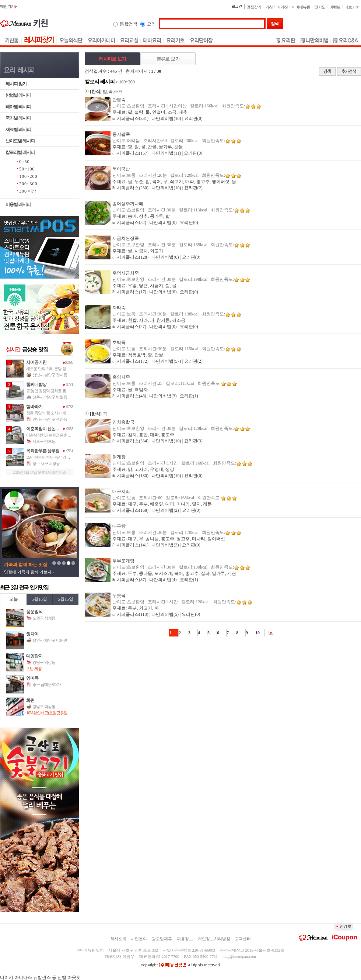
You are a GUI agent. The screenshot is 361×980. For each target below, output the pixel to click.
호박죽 (119, 342)
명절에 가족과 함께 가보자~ (29, 572)
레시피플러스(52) (129, 222)
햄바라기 (34, 407)
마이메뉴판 (301, 7)
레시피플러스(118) (130, 614)
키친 (269, 7)
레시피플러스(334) (130, 441)
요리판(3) (193, 441)
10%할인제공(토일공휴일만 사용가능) (57, 713)
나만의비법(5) (165, 614)
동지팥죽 (121, 134)
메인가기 (8, 6)
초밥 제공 (34, 669)
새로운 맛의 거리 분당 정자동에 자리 (56, 369)
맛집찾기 (254, 7)
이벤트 (335, 7)
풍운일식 (34, 612)
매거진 (282, 7)
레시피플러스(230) (130, 188)
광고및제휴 (162, 939)
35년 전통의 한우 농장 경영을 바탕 (54, 457)
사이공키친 (36, 362)
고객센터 (243, 939)
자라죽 (119, 308)
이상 (27, 191)
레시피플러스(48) (129, 396)
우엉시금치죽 (126, 273)
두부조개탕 (123, 561)
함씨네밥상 (36, 384)
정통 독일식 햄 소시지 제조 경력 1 (53, 413)
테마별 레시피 (18, 107)
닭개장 (119, 457)
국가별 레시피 (18, 118)
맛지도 (320, 7)
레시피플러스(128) (130, 257)
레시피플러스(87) (129, 580)
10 (257, 633)
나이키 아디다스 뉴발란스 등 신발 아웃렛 (40, 977)
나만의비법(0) (163, 222)
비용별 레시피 (18, 204)
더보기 (352, 7)
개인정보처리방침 (214, 939)
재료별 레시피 (18, 130)
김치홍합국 (123, 422)
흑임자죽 (121, 377)
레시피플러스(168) (130, 510)
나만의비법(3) (163, 396)
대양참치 (34, 656)
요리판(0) (193, 118)
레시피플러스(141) (130, 545)
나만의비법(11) (166, 153)
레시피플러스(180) (130, 476)
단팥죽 (119, 100)
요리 (151, 24)
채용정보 (185, 939)
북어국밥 (121, 169)
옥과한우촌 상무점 (43, 451)
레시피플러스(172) (130, 361)
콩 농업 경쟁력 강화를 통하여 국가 (54, 391)
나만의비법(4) (163, 580)
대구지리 (121, 491)
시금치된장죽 (126, 238)
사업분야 (139, 939)
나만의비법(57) (166, 361)
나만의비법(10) (166, 118)
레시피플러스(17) (129, 292)
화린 (30, 700)
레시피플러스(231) (130, 118)
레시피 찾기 (16, 84)
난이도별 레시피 (20, 141)
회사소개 (118, 939)
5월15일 (66, 599)
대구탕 (119, 526)
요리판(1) (189, 396)
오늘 (14, 599)
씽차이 (32, 634)
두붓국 (119, 596)
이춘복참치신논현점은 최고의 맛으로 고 (59, 435)
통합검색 (129, 24)
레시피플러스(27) (129, 327)
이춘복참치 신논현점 (45, 429)
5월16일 (39, 599)
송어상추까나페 (128, 204)
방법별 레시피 (18, 95)
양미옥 (32, 678)
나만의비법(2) (165, 510)
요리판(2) (193, 188)
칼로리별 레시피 (20, 152)
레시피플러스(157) (130, 153)
